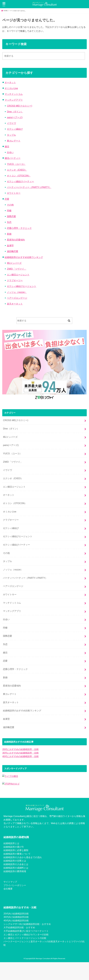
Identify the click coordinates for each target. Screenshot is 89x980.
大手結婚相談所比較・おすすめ (19, 927)
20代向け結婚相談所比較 (16, 914)
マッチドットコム (14, 94)
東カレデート (14, 141)
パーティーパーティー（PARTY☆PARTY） (29, 187)
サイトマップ (10, 882)
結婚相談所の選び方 (14, 847)
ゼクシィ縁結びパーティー (20, 181)
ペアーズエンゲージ (17, 298)
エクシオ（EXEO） (17, 170)
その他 (10, 205)
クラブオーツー (15, 280)
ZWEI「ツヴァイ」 (17, 269)
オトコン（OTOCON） (19, 176)
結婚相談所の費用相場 (15, 871)
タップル (11, 135)
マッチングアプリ (14, 100)
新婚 (9, 234)
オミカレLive (11, 88)
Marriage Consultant (43, 959)
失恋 (9, 222)
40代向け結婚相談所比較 (16, 920)
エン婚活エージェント (18, 275)
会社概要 (8, 889)
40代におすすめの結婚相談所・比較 (20, 756)
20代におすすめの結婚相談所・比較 (20, 749)
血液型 (10, 245)
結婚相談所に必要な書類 (16, 850)
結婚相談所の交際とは (15, 861)
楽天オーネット (15, 304)
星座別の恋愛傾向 (16, 240)
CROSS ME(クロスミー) (20, 106)
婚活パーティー (13, 158)
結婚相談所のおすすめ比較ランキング (24, 257)
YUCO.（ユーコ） (16, 164)
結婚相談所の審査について (17, 854)
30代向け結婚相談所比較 (16, 917)
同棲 (9, 211)
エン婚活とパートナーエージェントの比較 (25, 938)
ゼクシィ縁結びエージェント (22, 286)
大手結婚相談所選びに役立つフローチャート (26, 931)
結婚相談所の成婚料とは (16, 868)
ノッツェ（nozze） (17, 292)
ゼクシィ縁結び (15, 129)
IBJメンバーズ (14, 263)
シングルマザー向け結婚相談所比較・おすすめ (27, 924)
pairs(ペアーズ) (15, 117)
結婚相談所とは (11, 843)
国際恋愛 (11, 216)
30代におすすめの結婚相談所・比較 (20, 753)
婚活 (7, 146)
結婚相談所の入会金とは (16, 864)
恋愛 (7, 199)
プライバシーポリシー (15, 885)
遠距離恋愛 (13, 251)
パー (6, 941)
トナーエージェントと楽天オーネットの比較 (31, 941)
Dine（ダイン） (15, 112)
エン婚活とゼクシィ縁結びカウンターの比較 (26, 934)
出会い (10, 152)
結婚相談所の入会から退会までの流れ (23, 857)
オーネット (10, 82)
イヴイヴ (11, 123)
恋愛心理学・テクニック (19, 228)
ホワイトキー (14, 193)
